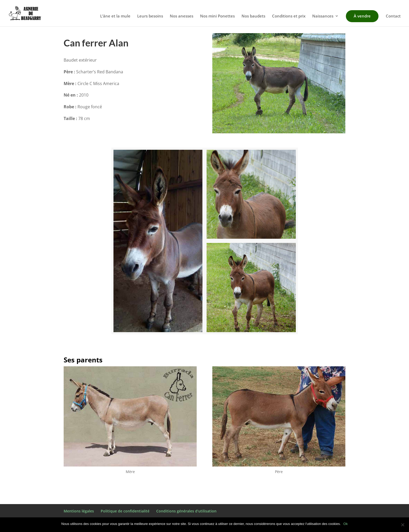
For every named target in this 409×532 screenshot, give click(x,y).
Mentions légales (79, 511)
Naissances (323, 16)
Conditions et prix (289, 16)
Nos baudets (253, 16)
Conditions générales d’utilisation (186, 511)
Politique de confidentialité (125, 511)
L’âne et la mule (115, 16)
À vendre (362, 16)
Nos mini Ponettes (217, 16)
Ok (345, 524)
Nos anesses (182, 16)
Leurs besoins (150, 16)
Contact (393, 16)
